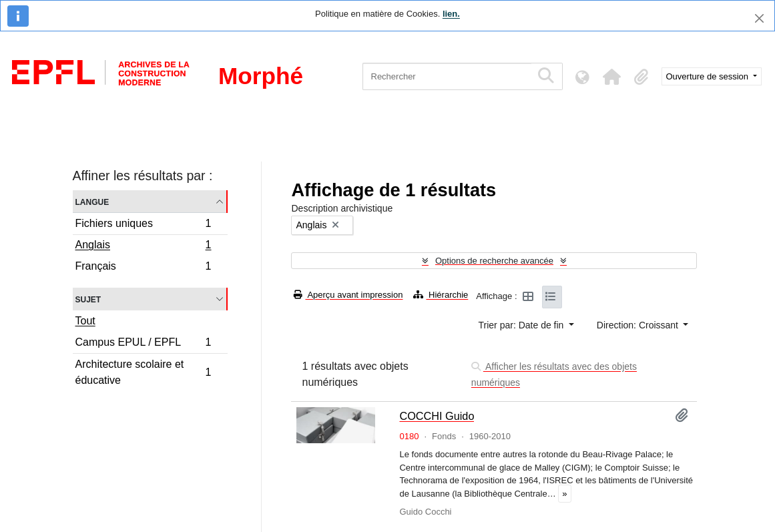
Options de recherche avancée (494, 261)
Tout (85, 321)
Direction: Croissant (639, 325)
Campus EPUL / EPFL (143, 344)
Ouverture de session (709, 76)
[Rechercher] (447, 76)
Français (143, 268)
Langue (92, 201)
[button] (612, 77)
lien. (451, 14)
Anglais (143, 246)
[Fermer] (759, 18)
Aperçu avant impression (348, 295)
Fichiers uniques (143, 225)
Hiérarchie (441, 295)
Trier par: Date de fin (523, 325)
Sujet (88, 299)
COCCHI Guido (437, 416)
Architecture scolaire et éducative (143, 372)
